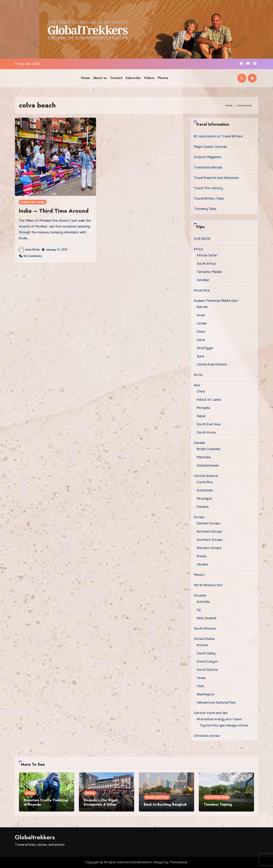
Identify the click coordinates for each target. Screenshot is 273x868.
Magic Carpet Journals (210, 147)
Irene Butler (29, 250)
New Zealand (206, 618)
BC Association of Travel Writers (218, 136)
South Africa (206, 264)
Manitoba (204, 457)
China (201, 391)
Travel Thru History (208, 188)
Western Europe (209, 548)
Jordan (202, 323)
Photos (163, 78)
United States (204, 639)
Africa (198, 249)
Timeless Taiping (218, 804)
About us (100, 78)
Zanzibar (203, 280)
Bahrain (202, 307)
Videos (149, 78)
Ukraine (202, 564)
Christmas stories (207, 736)
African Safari (207, 255)
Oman (201, 332)
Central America (206, 476)
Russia (201, 556)
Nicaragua (204, 498)
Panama (203, 507)
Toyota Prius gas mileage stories (224, 725)
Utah (200, 686)
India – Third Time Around (54, 211)
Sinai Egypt (205, 348)
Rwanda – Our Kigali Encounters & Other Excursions (101, 804)
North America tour (208, 585)
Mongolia (203, 408)
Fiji (199, 610)
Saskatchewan (208, 465)
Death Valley (206, 653)
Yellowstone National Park (216, 703)
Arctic (198, 375)
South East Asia (209, 424)
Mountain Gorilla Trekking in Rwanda (46, 802)
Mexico (199, 575)
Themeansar (178, 862)
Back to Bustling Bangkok (165, 804)
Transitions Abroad (208, 167)
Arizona (202, 645)
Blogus (159, 862)
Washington (205, 694)
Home (86, 78)
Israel (201, 315)
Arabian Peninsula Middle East (216, 301)
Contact (116, 78)
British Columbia (208, 449)
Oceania (200, 595)
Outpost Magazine (207, 157)
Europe (199, 517)
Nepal (201, 416)
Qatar (201, 340)
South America (205, 628)
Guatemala (205, 490)
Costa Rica (205, 482)
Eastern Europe (208, 523)
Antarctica (202, 290)
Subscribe (133, 78)
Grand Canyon (207, 662)
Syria (200, 356)
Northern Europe (209, 532)
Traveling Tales (205, 209)
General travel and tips (211, 713)
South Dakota (207, 670)
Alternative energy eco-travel (219, 719)
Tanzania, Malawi (209, 272)
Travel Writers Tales (209, 198)
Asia (197, 385)
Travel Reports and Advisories (216, 178)
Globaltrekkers (35, 837)
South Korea (206, 432)
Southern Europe (210, 540)
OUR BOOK (202, 239)
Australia (203, 602)
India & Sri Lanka (33, 202)
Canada (199, 443)
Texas (201, 678)
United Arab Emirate (212, 364)
